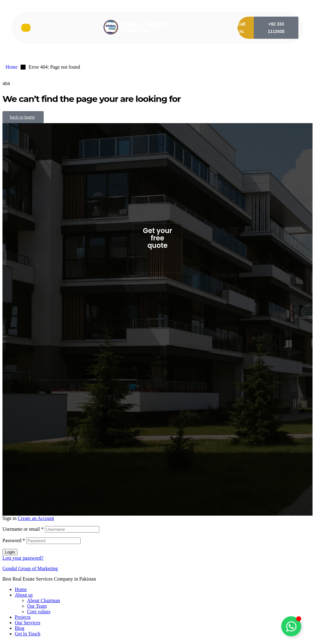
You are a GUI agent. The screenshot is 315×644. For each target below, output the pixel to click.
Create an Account (36, 518)
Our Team (37, 606)
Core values (39, 612)
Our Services (28, 623)
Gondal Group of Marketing (30, 568)
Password (14, 540)
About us (24, 595)
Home (21, 589)
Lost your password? (23, 558)
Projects (23, 617)
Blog (20, 628)
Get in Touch (28, 634)
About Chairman (44, 600)
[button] (276, 28)
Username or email (23, 529)
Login (10, 552)
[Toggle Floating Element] (291, 626)
